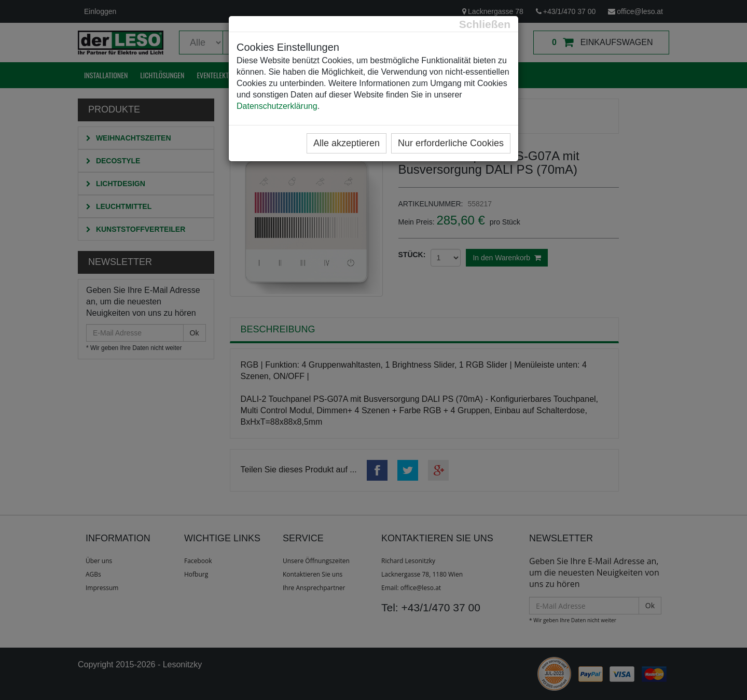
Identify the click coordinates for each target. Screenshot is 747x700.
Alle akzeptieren (347, 143)
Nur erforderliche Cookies (451, 143)
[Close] (485, 24)
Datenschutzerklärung (277, 106)
